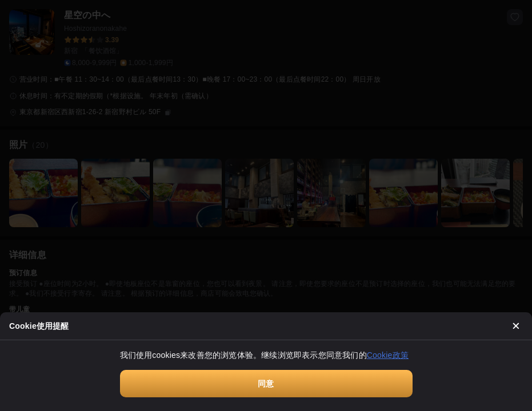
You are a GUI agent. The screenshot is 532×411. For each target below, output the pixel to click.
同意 (266, 384)
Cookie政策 (388, 355)
